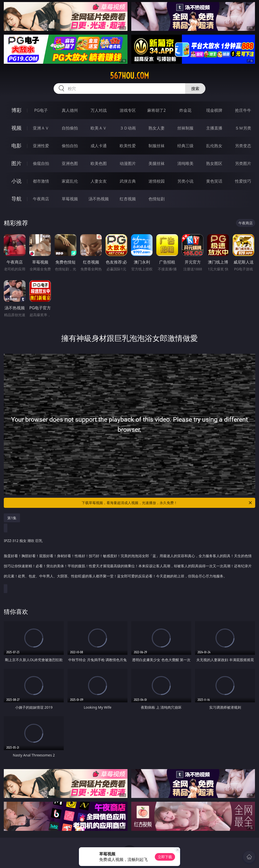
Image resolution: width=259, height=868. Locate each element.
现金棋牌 (214, 110)
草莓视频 (70, 199)
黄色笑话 (214, 181)
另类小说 (185, 181)
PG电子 (41, 110)
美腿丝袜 (157, 163)
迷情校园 (157, 181)
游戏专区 (128, 110)
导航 (16, 199)
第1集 (12, 518)
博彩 (16, 110)
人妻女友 (99, 181)
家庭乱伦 (70, 181)
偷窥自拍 (41, 163)
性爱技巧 (243, 181)
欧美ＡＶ (99, 128)
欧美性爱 (128, 146)
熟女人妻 (157, 128)
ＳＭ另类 (243, 128)
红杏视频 (128, 199)
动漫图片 (128, 163)
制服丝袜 (157, 146)
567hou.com (129, 76)
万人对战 (99, 110)
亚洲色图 (70, 163)
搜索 (195, 89)
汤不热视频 (99, 199)
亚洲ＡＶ (41, 128)
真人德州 (70, 110)
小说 (16, 181)
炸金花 (185, 110)
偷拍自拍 (70, 146)
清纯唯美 (185, 163)
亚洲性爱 (41, 146)
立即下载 (165, 857)
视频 (16, 128)
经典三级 (185, 146)
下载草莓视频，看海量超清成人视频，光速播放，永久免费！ (167, 503)
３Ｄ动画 (128, 128)
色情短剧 (157, 199)
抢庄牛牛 (243, 110)
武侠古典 (128, 181)
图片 (16, 163)
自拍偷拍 (70, 128)
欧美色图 (99, 163)
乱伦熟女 (214, 146)
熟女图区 (214, 163)
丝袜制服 (185, 128)
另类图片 (243, 163)
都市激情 (41, 181)
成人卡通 (99, 146)
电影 (16, 146)
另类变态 (243, 146)
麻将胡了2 (156, 110)
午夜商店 (41, 199)
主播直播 (214, 128)
